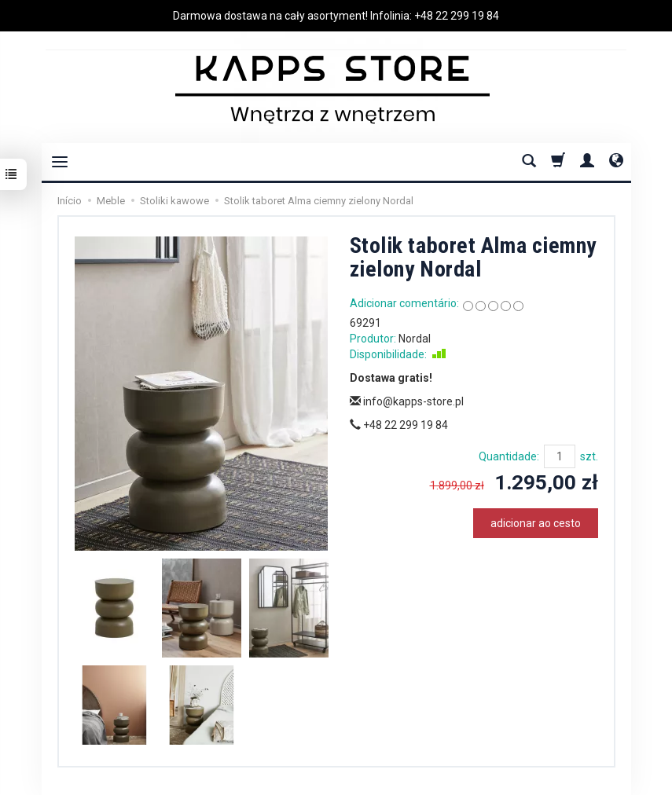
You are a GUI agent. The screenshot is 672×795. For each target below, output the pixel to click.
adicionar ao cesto (536, 523)
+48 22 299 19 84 (457, 16)
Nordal (415, 339)
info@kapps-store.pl (407, 401)
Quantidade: (509, 456)
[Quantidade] (560, 456)
